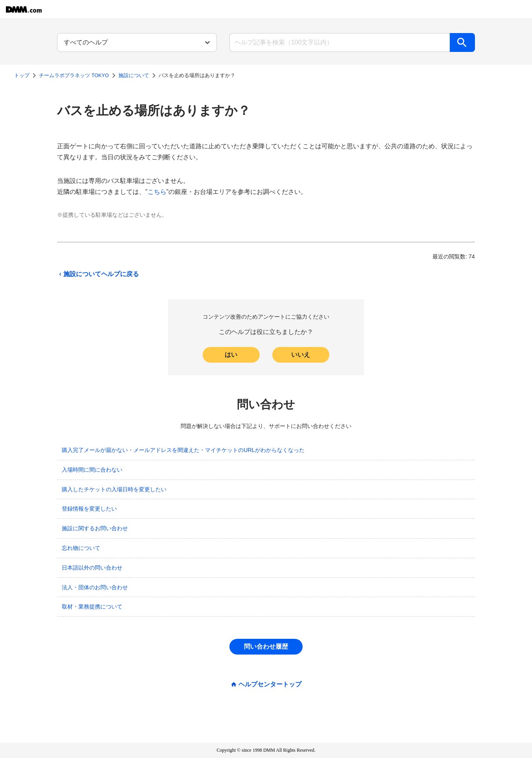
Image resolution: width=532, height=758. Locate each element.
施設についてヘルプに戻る (98, 274)
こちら (157, 192)
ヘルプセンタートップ (270, 684)
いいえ (301, 355)
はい (231, 355)
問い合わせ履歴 (266, 646)
